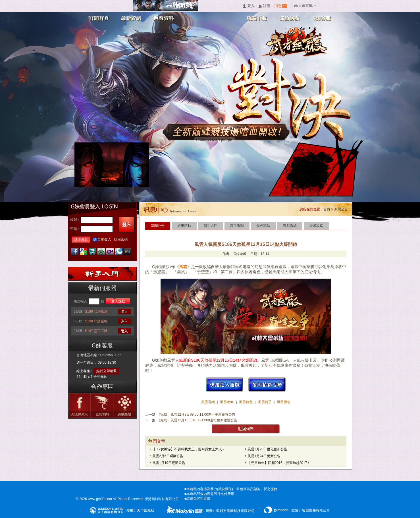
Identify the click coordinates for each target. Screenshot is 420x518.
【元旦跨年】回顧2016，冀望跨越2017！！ (281, 463)
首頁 (327, 209)
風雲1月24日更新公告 (264, 456)
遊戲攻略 (316, 226)
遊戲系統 (290, 226)
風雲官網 (208, 402)
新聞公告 (341, 209)
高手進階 (237, 226)
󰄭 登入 (248, 6)
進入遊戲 (118, 301)
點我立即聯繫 (107, 371)
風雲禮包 (283, 402)
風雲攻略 (227, 402)
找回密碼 (121, 239)
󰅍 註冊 (264, 6)
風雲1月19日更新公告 (169, 463)
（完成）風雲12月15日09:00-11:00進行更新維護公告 (197, 420)
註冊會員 (81, 239)
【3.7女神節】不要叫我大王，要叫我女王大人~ (188, 449)
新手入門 (211, 226)
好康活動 (184, 226)
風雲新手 (265, 402)
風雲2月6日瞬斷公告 (168, 456)
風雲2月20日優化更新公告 (267, 449)
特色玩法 (263, 226)
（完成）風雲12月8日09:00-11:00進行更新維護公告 (196, 415)
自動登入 (104, 239)
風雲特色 (246, 402)
